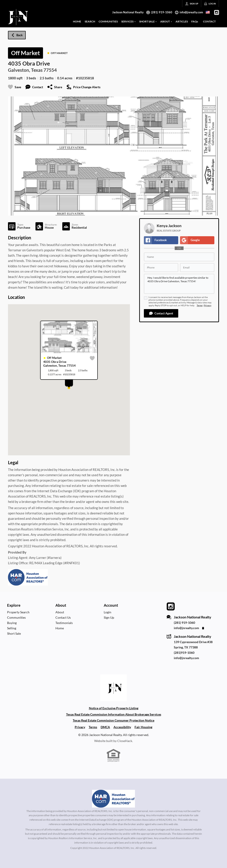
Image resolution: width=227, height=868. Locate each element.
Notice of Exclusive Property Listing (114, 708)
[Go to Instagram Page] (217, 12)
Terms (200, 305)
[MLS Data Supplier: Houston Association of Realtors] (113, 799)
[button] (161, 313)
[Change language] (208, 12)
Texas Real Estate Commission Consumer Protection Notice (113, 720)
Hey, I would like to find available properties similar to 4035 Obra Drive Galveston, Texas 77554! (179, 284)
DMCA (105, 727)
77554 (50, 70)
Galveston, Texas (25, 70)
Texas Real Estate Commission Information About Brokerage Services (114, 714)
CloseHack (125, 741)
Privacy (208, 305)
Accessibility (122, 727)
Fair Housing (143, 727)
